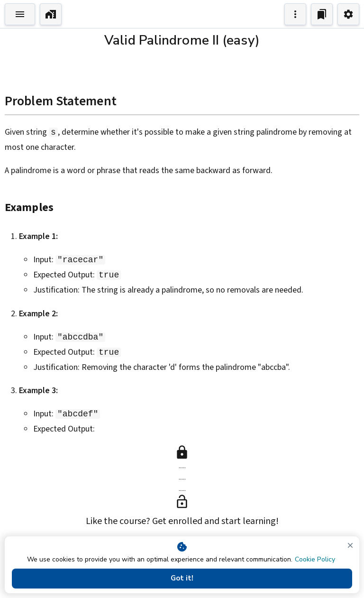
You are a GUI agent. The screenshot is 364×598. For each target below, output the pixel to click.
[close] (350, 545)
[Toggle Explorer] (20, 14)
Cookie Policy (315, 559)
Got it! (182, 578)
